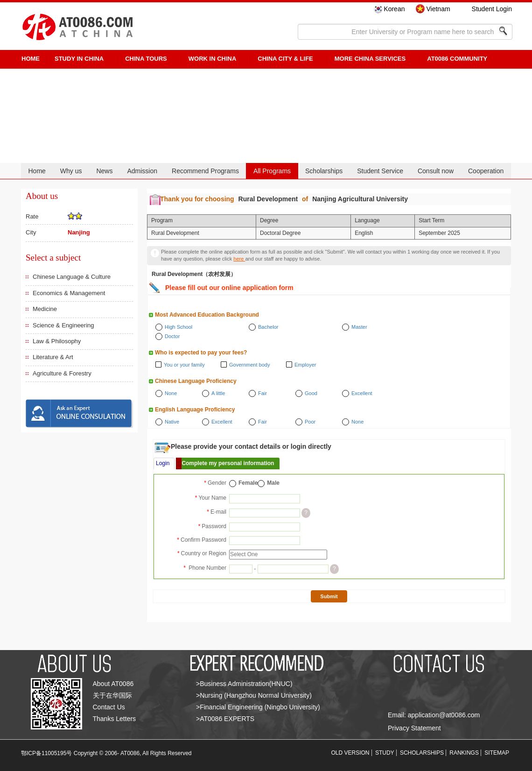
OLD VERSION (350, 753)
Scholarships (324, 171)
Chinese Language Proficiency (196, 381)
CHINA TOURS (146, 59)
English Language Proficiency (195, 410)
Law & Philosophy (57, 341)
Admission (142, 171)
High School (178, 327)
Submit (329, 596)
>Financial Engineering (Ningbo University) (258, 707)
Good (311, 393)
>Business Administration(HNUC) (244, 684)
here (239, 259)
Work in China (213, 59)
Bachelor (268, 327)
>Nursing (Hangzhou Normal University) (254, 695)
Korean (394, 9)
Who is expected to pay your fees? (201, 353)
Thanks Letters (115, 719)
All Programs (272, 171)
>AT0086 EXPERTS (225, 719)
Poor (310, 422)
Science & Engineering (63, 325)
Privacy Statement (414, 728)
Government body (249, 365)
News (104, 171)
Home (37, 171)
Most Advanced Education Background (207, 315)
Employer (305, 365)
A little (218, 393)
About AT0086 (113, 684)
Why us (71, 171)
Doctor (172, 336)
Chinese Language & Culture (72, 277)
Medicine (45, 309)
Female (248, 483)
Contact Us (109, 707)
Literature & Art (53, 357)
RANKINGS (464, 753)
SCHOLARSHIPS (422, 753)
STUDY (385, 753)
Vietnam (438, 9)
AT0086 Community (457, 59)
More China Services (370, 59)
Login (163, 463)
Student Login (492, 9)
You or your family (184, 365)
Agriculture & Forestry (62, 373)
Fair (262, 393)
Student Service (380, 171)
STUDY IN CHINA (79, 59)
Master (359, 327)
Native (172, 422)
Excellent (362, 393)
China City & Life (285, 59)
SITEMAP (497, 753)
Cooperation (486, 171)
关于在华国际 (112, 695)
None (171, 393)
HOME (31, 59)
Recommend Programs (205, 171)
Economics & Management (69, 293)
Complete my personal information (228, 463)
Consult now (436, 171)
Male (273, 483)
